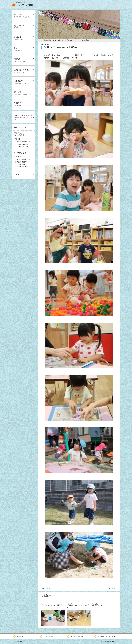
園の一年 (18, 49)
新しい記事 (46, 588)
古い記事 (112, 588)
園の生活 (19, 38)
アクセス (17, 174)
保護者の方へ (20, 82)
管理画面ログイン (21, 641)
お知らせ (20, 60)
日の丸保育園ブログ (22, 71)
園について (22, 16)
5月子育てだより (98, 605)
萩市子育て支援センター (23, 117)
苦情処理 (21, 104)
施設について (19, 27)
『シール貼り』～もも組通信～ (52, 605)
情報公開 (23, 93)
